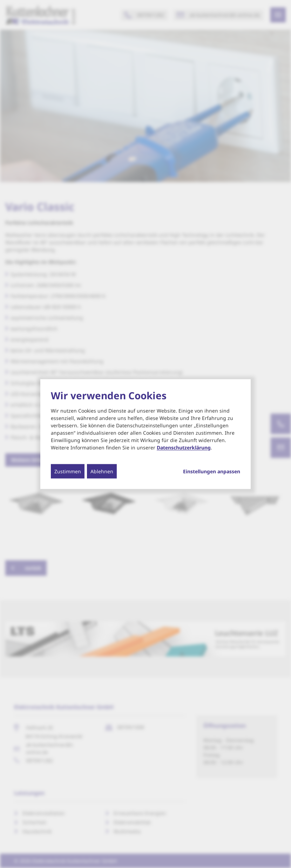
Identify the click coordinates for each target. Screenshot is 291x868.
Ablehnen (102, 471)
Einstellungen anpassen (212, 471)
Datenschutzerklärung (184, 447)
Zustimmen (68, 471)
